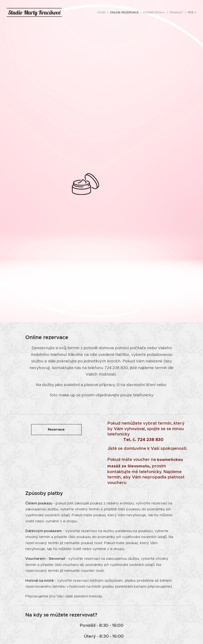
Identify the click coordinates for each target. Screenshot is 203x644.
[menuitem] (83, 12)
